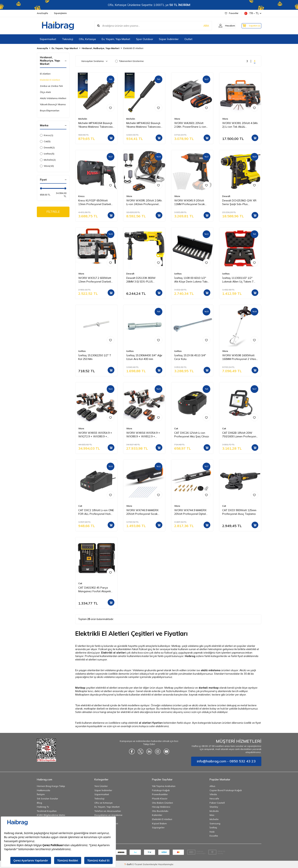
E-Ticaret (137, 864)
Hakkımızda (43, 790)
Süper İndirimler (169, 39)
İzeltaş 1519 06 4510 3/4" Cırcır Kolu (190, 357)
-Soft (128, 864)
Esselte (214, 836)
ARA (201, 26)
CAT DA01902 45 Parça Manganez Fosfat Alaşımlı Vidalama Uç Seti (95, 590)
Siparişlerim (60, 13)
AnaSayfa (42, 13)
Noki (212, 832)
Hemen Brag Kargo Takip (51, 786)
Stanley (214, 807)
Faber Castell (217, 803)
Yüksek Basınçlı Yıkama (53, 104)
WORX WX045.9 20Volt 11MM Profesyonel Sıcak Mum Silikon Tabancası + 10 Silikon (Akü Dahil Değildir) (192, 202)
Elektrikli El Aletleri (50, 80)
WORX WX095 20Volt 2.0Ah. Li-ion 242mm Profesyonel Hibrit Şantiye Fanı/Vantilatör (144, 202)
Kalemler (157, 815)
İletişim (41, 794)
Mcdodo (214, 811)
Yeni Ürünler (101, 786)
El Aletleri (45, 74)
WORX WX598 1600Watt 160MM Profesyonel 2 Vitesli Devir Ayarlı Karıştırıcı (240, 357)
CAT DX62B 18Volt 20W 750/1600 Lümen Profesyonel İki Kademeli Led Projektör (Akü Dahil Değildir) (240, 435)
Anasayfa (42, 48)
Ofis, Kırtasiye (87, 39)
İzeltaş (213, 827)
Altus (212, 786)
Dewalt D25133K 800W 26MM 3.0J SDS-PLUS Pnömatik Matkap (141, 280)
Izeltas (47, 154)
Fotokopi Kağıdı (161, 790)
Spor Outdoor (145, 39)
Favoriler (232, 13)
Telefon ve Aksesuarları (108, 811)
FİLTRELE (53, 212)
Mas (212, 815)
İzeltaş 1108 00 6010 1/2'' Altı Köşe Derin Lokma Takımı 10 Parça (192, 280)
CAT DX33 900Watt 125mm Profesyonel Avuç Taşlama (239, 512)
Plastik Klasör (160, 799)
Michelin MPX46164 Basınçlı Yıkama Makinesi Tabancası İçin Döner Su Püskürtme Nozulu (95, 125)
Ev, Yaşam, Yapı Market (116, 39)
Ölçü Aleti (45, 92)
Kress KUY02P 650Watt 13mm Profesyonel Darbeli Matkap (95, 202)
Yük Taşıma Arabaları (164, 786)
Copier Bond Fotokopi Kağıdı (226, 790)
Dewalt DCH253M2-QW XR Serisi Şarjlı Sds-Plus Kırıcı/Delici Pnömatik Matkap (240, 202)
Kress (47, 135)
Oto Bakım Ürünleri (162, 803)
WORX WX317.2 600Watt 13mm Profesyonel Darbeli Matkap (95, 280)
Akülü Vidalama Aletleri (53, 98)
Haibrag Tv (43, 807)
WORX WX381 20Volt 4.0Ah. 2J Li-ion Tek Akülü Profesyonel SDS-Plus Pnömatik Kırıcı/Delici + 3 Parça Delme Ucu (240, 125)
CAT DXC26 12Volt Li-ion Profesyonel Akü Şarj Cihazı (192, 435)
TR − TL (253, 13)
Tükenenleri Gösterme (129, 61)
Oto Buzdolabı (160, 811)
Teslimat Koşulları (47, 811)
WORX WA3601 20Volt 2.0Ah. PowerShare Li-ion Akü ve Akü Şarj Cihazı (190, 125)
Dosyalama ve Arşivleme (108, 815)
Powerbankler (160, 794)
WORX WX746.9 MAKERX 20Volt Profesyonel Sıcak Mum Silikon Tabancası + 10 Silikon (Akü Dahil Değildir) (144, 512)
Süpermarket (48, 39)
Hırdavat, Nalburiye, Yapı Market (101, 48)
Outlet (188, 39)
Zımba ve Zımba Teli (51, 86)
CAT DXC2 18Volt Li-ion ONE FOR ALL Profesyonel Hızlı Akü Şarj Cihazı (96, 512)
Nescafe (214, 799)
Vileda (213, 794)
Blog (39, 803)
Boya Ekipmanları (50, 110)
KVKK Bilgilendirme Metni (51, 815)
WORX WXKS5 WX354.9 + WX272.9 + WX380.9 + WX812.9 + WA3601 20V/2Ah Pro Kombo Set (95, 435)
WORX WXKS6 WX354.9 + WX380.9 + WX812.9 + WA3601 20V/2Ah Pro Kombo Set (143, 435)
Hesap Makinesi (161, 807)
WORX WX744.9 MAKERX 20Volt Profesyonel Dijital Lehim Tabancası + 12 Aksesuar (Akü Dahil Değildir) (190, 512)
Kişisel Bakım (159, 823)
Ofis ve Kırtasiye (104, 803)
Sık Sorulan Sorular (47, 799)
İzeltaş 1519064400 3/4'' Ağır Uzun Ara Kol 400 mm (144, 357)
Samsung (215, 823)
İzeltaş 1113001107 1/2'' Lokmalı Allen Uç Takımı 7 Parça (238, 280)
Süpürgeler (158, 827)
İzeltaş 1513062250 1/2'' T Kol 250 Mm (95, 357)
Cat (45, 141)
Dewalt (47, 148)
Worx (47, 166)
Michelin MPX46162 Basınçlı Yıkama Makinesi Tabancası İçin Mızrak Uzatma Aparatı (143, 125)
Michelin (48, 160)
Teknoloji (68, 39)
